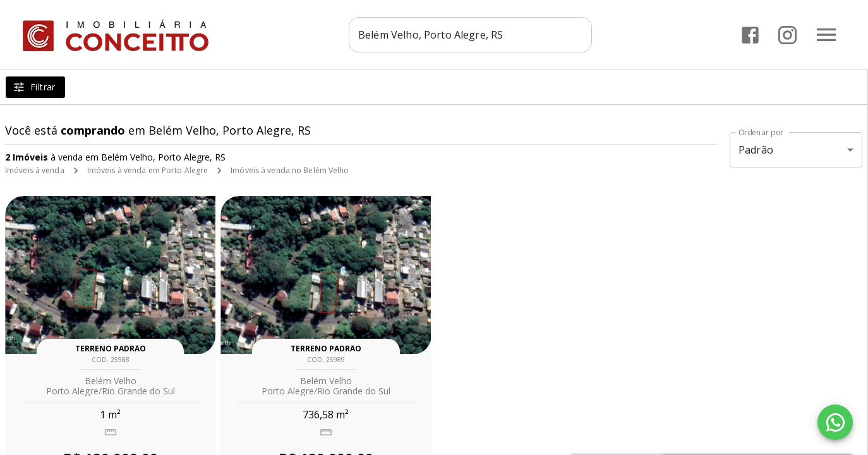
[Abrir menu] (826, 35)
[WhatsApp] (835, 422)
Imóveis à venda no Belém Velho (290, 170)
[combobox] (470, 35)
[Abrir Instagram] (787, 35)
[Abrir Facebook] (750, 35)
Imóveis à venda (35, 170)
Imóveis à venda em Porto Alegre (148, 170)
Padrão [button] (756, 150)
